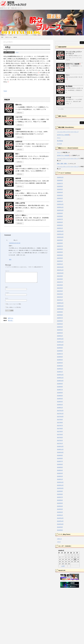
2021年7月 (60, 282)
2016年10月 (60, 452)
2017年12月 (60, 411)
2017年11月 (60, 414)
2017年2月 (60, 440)
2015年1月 (60, 515)
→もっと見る (60, 109)
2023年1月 (60, 228)
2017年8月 (60, 422)
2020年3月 (60, 330)
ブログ (17, 52)
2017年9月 (60, 419)
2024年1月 (60, 201)
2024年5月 (60, 189)
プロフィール (8, 37)
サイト (7, 298)
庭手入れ (11, 318)
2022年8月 (60, 243)
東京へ (17, 154)
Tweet (5, 91)
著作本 (15, 37)
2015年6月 (60, 500)
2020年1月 (60, 336)
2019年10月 (60, 345)
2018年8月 (60, 387)
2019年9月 (60, 348)
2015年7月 (60, 497)
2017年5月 (60, 431)
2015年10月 (60, 488)
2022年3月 (60, 258)
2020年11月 (60, 306)
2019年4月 (60, 363)
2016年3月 (60, 473)
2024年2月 (60, 198)
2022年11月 (60, 234)
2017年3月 (60, 437)
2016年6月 (60, 464)
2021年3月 (60, 294)
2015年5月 (60, 503)
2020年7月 (60, 318)
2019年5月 (60, 360)
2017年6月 (60, 428)
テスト (68, 75)
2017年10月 (60, 416)
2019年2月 (60, 369)
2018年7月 (60, 390)
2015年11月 (60, 485)
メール (7, 293)
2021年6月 (60, 285)
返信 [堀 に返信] (10, 259)
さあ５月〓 (19, 117)
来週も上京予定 (20, 203)
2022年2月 (60, 261)
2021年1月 (60, 300)
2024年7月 (60, 183)
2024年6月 (60, 186)
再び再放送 (69, 86)
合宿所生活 (19, 142)
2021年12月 (60, 267)
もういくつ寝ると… (22, 215)
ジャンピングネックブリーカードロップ (68, 132)
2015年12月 (60, 482)
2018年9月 (60, 384)
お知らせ (59, 539)
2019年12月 (60, 339)
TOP (2, 37)
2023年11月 (60, 207)
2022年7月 (60, 246)
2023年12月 (60, 204)
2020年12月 (60, 303)
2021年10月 (60, 273)
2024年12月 (60, 177)
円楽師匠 (18, 129)
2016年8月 (60, 458)
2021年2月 (60, 297)
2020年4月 (60, 327)
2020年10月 (60, 309)
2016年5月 (60, 467)
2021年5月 (60, 288)
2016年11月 (60, 449)
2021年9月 (60, 276)
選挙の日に (19, 105)
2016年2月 (60, 476)
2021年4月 (60, 291)
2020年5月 (60, 324)
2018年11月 (60, 378)
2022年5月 (60, 252)
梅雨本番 (18, 178)
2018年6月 (60, 393)
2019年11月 (60, 342)
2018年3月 (60, 402)
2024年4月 (60, 192)
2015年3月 (60, 509)
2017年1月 (60, 443)
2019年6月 (60, 357)
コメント (7, 271)
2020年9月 (60, 312)
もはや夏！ (19, 166)
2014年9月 (60, 527)
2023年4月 (60, 222)
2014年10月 (60, 524)
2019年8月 (60, 351)
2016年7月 (60, 461)
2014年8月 (60, 530)
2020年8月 (60, 315)
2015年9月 (60, 491)
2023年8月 (60, 216)
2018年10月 (60, 381)
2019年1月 (60, 372)
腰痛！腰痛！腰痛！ (62, 164)
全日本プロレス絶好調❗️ (73, 64)
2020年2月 (60, 333)
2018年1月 (60, 408)
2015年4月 (60, 506)
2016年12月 (60, 446)
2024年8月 (60, 180)
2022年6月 (60, 249)
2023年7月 (60, 219)
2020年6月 (60, 321)
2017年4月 (60, 434)
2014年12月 (60, 518)
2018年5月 (60, 396)
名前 (7, 287)
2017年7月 (60, 425)
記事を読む (20, 113)
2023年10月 (60, 210)
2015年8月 (60, 494)
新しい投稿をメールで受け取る (14, 307)
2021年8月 (60, 279)
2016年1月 (60, 479)
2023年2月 (60, 225)
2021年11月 (60, 270)
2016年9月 (60, 455)
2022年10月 (60, 237)
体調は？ (18, 191)
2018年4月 (60, 399)
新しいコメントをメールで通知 (14, 304)
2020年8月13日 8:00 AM (15, 243)
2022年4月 (60, 255)
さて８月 (68, 97)
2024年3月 (60, 195)
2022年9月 (60, 240)
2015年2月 (60, 512)
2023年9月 (60, 213)
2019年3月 (60, 366)
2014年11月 (60, 521)
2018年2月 (60, 405)
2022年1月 (60, 264)
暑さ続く (11, 320)
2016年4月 (60, 470)
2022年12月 (60, 231)
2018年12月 (60, 375)
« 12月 (63, 566)
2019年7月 (60, 354)
